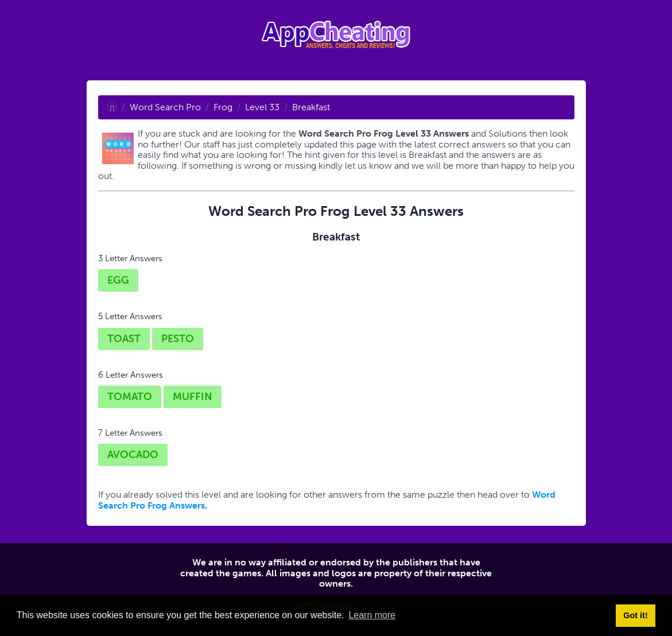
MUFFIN (193, 397)
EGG (118, 280)
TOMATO (130, 397)
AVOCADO (133, 455)
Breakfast (311, 107)
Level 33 (262, 107)
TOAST (124, 339)
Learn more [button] (372, 615)
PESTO (178, 339)
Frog (223, 107)
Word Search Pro (165, 107)
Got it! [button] (635, 615)
